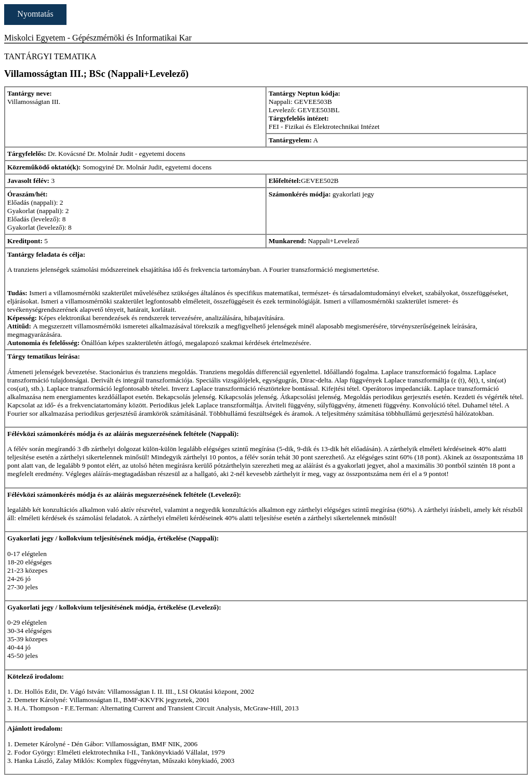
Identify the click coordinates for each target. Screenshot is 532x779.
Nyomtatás (35, 14)
